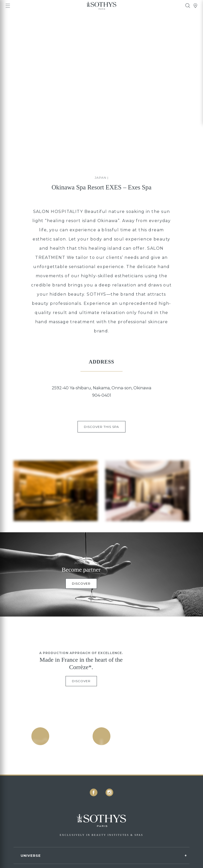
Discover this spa (102, 427)
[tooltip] (188, 6)
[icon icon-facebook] (94, 792)
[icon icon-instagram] (109, 792)
